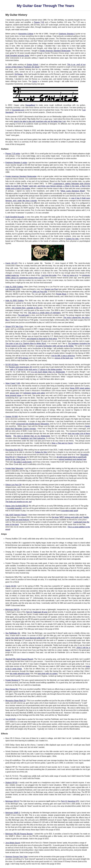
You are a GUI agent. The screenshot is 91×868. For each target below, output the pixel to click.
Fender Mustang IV (13, 680)
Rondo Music (61, 294)
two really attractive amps (20, 674)
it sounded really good (69, 511)
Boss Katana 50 (12, 689)
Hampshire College (26, 34)
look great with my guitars (48, 674)
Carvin (35, 81)
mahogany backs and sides (34, 393)
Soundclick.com (18, 110)
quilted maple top (12, 275)
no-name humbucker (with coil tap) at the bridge (55, 346)
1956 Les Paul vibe (40, 292)
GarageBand (30, 105)
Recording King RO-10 (14, 450)
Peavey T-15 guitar (13, 154)
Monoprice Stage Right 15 (15, 701)
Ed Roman (19, 74)
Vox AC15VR (10, 719)
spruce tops (14, 393)
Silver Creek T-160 (13, 383)
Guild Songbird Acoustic (15, 217)
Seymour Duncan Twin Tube (16, 857)
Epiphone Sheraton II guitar (16, 163)
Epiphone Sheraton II (67, 34)
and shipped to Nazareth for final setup (42, 339)
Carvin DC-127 (11, 263)
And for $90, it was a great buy (63, 356)
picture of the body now (64, 358)
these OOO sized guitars (80, 388)
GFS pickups (23, 358)
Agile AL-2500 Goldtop (14, 287)
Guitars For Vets (72, 239)
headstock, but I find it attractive (33, 438)
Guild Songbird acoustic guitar (17, 56)
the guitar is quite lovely (23, 462)
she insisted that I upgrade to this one (27, 308)
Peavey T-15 (39, 22)
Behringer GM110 (12, 610)
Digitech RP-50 (11, 783)
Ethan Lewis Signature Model (73, 191)
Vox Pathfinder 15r (13, 633)
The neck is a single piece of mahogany (44, 313)
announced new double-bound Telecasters (33, 424)
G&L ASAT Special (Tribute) (16, 515)
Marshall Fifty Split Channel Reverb (19, 659)
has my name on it (71, 275)
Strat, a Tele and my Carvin (62, 443)
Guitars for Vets (41, 452)
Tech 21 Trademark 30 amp (37, 612)
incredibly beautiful (14, 508)
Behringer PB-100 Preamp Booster (19, 834)
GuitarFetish (69, 421)
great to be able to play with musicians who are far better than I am (40, 121)
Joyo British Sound (13, 843)
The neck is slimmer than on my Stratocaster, (32, 436)
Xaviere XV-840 (12, 417)
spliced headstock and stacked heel (72, 459)
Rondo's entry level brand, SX (20, 367)
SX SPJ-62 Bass (12, 365)
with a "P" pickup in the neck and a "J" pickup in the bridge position (36, 369)
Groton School (32, 65)
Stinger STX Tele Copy (14, 327)
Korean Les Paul (51, 289)
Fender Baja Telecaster (14, 468)
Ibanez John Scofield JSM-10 (17, 506)
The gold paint (23, 315)
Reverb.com (22, 457)
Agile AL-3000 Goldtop (15, 301)
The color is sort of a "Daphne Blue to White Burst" (26, 344)
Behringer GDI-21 (12, 801)
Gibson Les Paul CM (13, 485)
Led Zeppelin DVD (13, 289)
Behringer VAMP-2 (13, 813)
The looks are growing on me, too (18, 502)
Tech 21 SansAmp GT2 (70, 801)
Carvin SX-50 (11, 586)
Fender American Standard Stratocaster (55, 51)
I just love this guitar (49, 275)
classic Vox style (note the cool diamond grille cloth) (25, 638)
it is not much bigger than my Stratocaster (48, 372)
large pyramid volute (13, 395)
